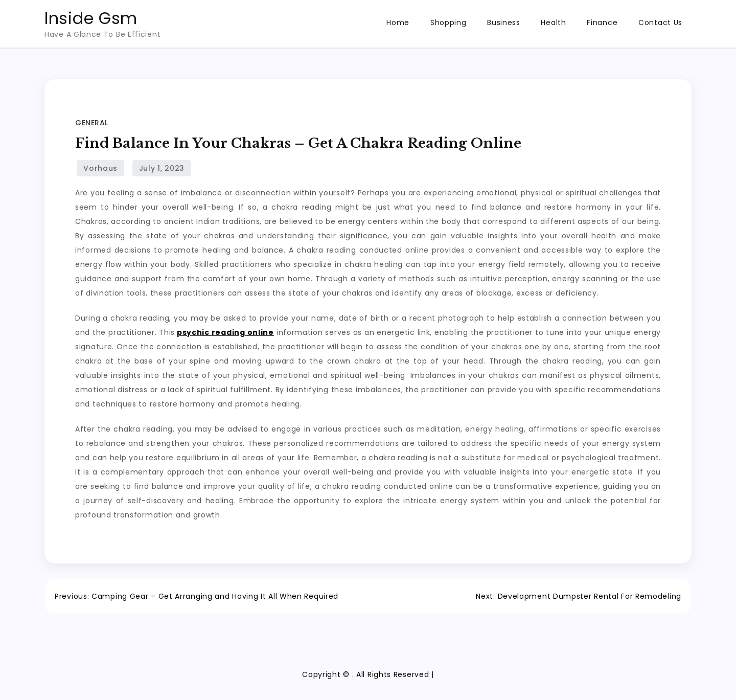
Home (398, 22)
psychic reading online (225, 332)
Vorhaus (100, 168)
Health (553, 22)
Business (504, 22)
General (92, 123)
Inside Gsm (91, 18)
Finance (602, 22)
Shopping (448, 22)
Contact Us (660, 22)
